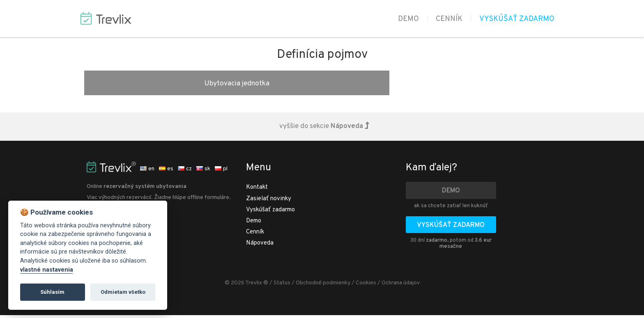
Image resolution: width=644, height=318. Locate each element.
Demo (408, 19)
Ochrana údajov (401, 286)
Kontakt (257, 190)
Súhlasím (52, 292)
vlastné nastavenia (47, 270)
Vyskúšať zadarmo (517, 19)
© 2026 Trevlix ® (246, 286)
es (166, 172)
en (147, 172)
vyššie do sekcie (324, 129)
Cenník (449, 19)
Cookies (366, 286)
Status (282, 286)
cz (185, 172)
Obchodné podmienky (323, 286)
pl (221, 172)
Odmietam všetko (123, 292)
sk (203, 172)
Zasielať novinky (269, 202)
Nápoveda (260, 246)
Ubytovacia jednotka (162, 84)
